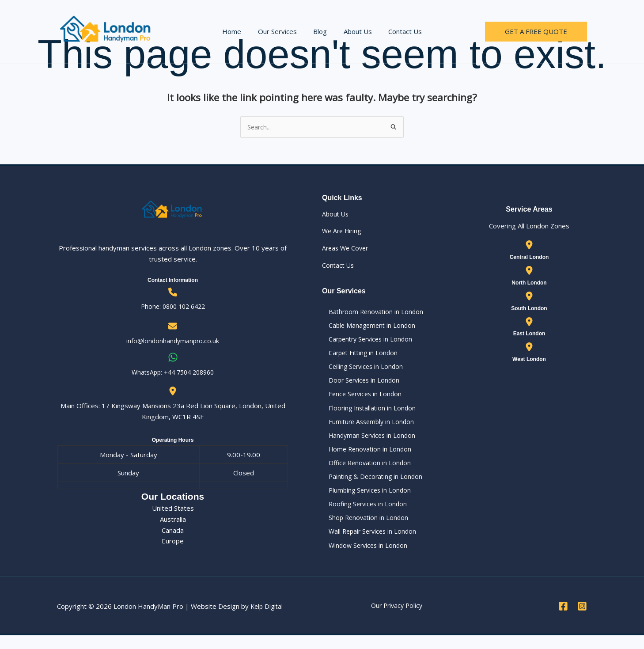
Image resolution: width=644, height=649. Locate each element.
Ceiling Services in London (361, 370)
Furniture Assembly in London (367, 428)
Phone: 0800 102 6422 (173, 307)
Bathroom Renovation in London (371, 312)
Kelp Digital (268, 620)
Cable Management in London (367, 327)
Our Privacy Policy (397, 619)
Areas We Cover (347, 249)
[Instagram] (582, 620)
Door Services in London (359, 385)
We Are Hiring (343, 232)
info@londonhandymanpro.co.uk (173, 342)
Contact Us (398, 31)
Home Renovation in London (365, 457)
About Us (354, 31)
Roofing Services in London (363, 515)
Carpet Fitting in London (358, 356)
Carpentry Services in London (366, 342)
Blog (320, 31)
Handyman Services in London (367, 443)
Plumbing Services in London (365, 501)
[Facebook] (563, 620)
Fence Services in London (360, 399)
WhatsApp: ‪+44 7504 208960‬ (173, 373)
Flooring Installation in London (367, 414)
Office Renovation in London (365, 472)
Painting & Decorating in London (371, 486)
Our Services (280, 31)
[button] (536, 32)
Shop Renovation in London (363, 530)
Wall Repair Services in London (368, 544)
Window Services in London (363, 558)
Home (238, 31)
